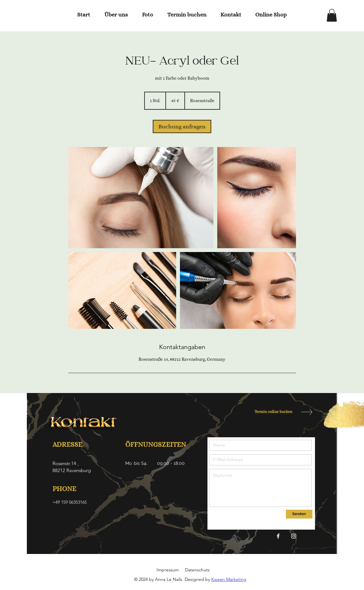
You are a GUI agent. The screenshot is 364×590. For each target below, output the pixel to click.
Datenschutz (197, 570)
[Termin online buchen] (272, 412)
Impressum (168, 570)
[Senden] (299, 514)
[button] (332, 15)
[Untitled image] (141, 198)
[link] (182, 126)
